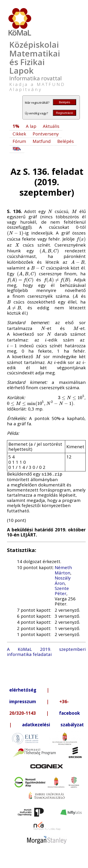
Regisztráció (64, 113)
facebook (69, 713)
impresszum (23, 701)
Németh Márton (63, 569)
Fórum (19, 141)
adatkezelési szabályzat (53, 724)
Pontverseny (46, 134)
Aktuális (51, 126)
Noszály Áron (63, 580)
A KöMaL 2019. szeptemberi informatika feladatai (46, 651)
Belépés (64, 102)
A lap (31, 126)
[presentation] (50, 211)
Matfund (42, 141)
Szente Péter (62, 590)
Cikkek (19, 134)
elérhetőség (23, 689)
